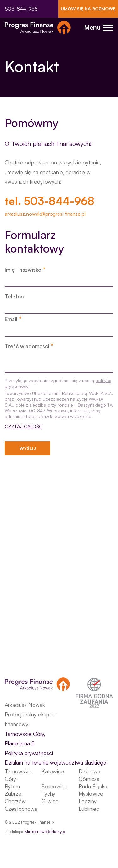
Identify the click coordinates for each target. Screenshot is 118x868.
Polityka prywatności (29, 753)
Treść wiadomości (29, 346)
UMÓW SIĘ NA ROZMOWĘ (88, 9)
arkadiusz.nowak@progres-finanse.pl (45, 214)
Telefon (14, 296)
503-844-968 (21, 9)
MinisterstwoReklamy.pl (45, 832)
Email (13, 319)
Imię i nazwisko (25, 269)
